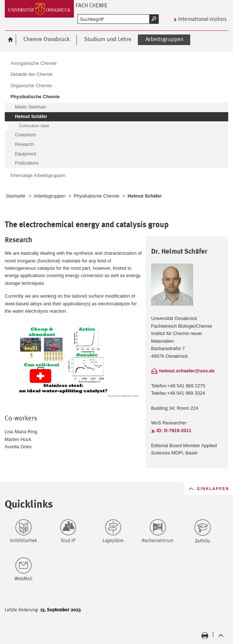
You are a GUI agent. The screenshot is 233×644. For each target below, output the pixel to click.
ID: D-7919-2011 (174, 430)
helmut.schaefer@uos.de (187, 371)
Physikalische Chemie (96, 196)
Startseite (16, 196)
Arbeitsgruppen (50, 196)
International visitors (202, 19)
